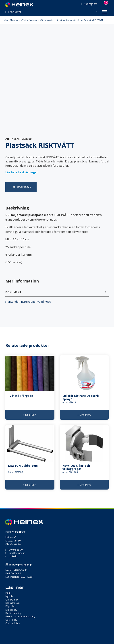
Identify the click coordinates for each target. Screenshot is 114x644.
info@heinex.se (17, 553)
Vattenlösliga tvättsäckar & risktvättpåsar (62, 20)
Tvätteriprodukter (31, 20)
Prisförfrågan (22, 187)
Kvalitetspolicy (13, 613)
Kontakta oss (12, 603)
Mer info (31, 415)
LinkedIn (13, 556)
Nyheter (10, 596)
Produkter (16, 20)
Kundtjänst (90, 4)
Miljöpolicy (11, 610)
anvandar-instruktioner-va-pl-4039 (29, 302)
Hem (8, 593)
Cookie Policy (12, 623)
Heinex (6, 20)
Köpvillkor (11, 606)
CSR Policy (11, 620)
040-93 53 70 (16, 550)
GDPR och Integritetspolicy (20, 616)
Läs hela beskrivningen (22, 172)
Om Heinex (12, 600)
